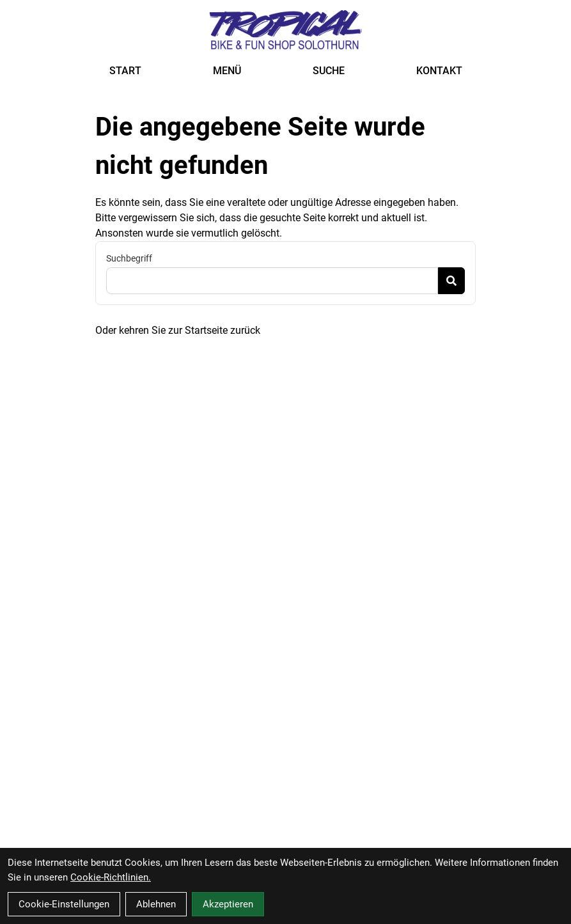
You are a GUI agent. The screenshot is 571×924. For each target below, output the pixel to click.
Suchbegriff (129, 258)
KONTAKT (439, 71)
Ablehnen (156, 904)
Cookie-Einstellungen (64, 904)
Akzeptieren (228, 904)
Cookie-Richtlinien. (111, 877)
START (125, 71)
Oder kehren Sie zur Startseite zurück (178, 330)
